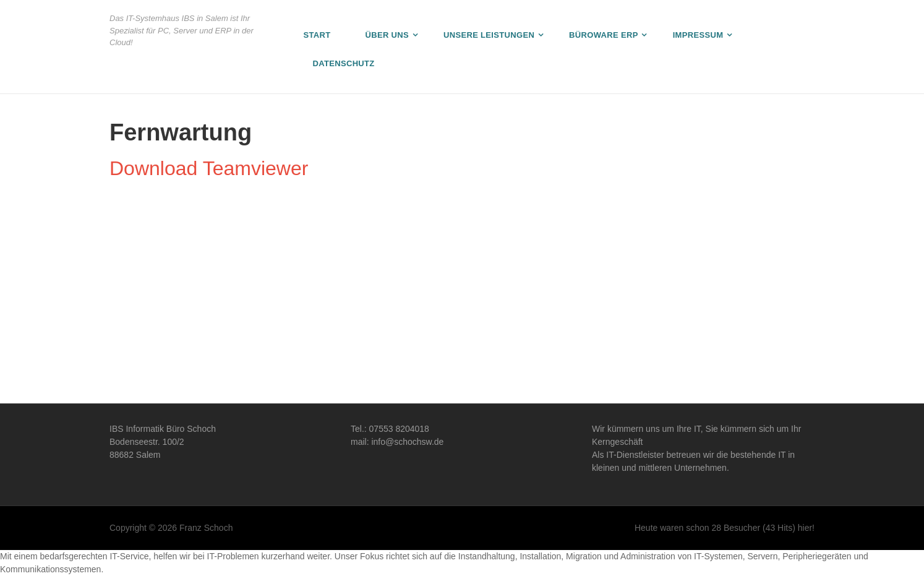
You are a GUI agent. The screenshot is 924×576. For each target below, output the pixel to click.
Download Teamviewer (209, 168)
